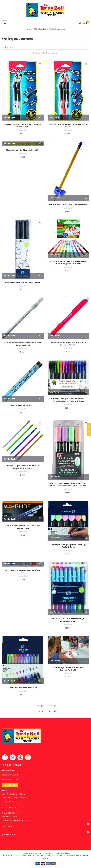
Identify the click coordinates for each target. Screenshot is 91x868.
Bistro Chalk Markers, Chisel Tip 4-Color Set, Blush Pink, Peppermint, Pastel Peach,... (68, 485)
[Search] (68, 23)
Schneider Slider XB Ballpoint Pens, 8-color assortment (68, 620)
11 (50, 711)
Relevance (46, 47)
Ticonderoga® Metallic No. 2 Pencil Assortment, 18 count (23, 467)
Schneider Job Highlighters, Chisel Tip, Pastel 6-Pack (68, 546)
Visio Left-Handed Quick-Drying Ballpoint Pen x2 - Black (23, 126)
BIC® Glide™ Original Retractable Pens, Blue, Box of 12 (23, 527)
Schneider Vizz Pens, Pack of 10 (23, 688)
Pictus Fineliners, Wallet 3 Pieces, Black (23, 283)
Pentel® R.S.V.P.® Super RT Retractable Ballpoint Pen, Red (68, 344)
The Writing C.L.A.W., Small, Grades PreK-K (68, 205)
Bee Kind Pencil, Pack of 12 (23, 406)
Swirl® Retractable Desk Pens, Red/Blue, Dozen (23, 572)
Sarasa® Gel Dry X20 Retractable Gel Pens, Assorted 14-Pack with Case (68, 400)
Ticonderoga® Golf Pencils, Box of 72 (23, 150)
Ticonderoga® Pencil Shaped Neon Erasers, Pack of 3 (68, 669)
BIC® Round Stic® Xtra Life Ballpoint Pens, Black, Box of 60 (23, 344)
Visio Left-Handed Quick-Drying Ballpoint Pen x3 (68, 126)
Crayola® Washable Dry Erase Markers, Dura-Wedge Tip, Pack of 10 (68, 263)
